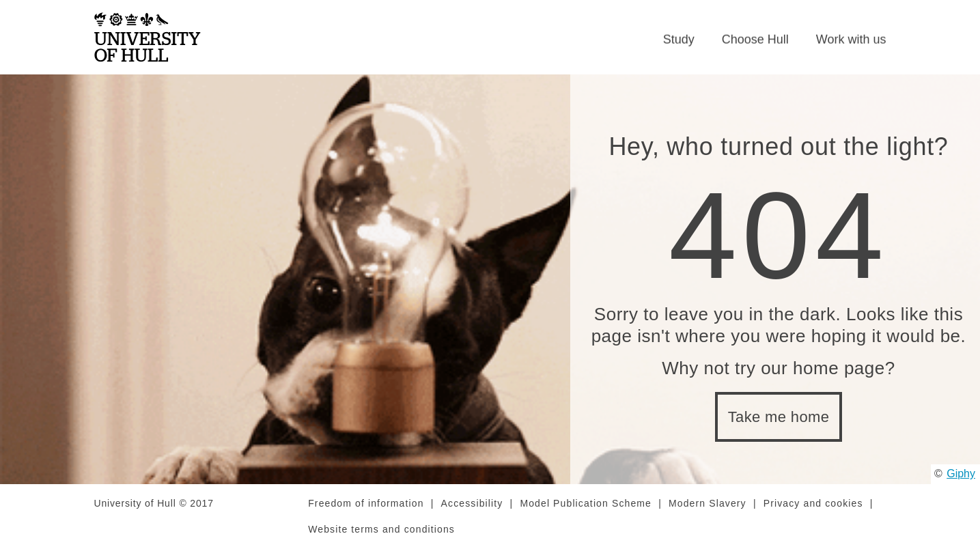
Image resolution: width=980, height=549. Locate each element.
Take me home (779, 417)
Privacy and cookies (813, 503)
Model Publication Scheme (586, 503)
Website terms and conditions (381, 529)
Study (679, 40)
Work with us (851, 40)
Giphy (961, 474)
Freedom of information (366, 503)
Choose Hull (755, 40)
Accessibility (472, 503)
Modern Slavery (708, 503)
